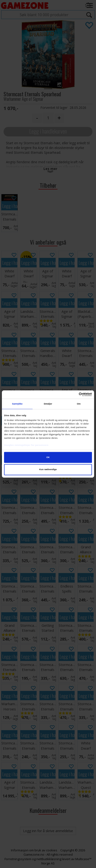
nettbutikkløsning (49, 859)
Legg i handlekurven (48, 131)
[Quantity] (48, 118)
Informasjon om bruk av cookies (34, 850)
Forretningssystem (18, 859)
